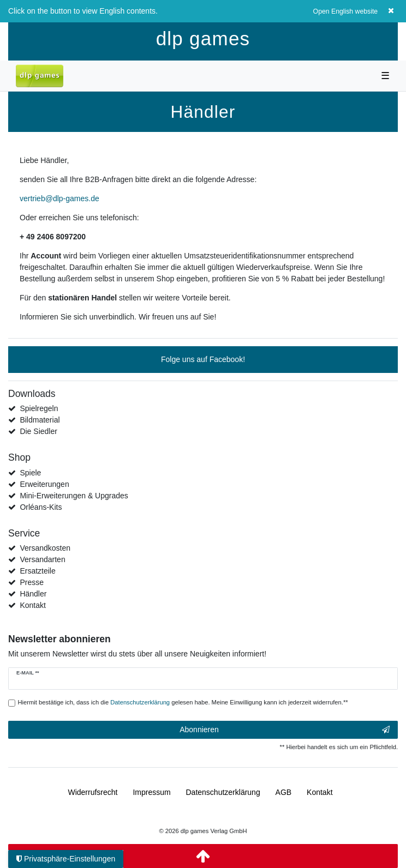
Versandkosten (45, 548)
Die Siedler (38, 431)
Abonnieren (285, 730)
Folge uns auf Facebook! (203, 359)
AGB (284, 792)
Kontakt (32, 605)
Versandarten (42, 559)
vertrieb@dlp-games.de (59, 198)
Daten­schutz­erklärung (223, 792)
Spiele (30, 473)
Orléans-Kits (41, 507)
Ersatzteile (37, 571)
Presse (32, 582)
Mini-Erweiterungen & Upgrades (74, 496)
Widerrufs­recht (92, 792)
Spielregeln (39, 408)
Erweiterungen (44, 484)
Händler (33, 594)
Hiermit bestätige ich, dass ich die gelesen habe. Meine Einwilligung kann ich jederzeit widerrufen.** (183, 702)
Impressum (151, 792)
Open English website (346, 11)
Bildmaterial (40, 420)
